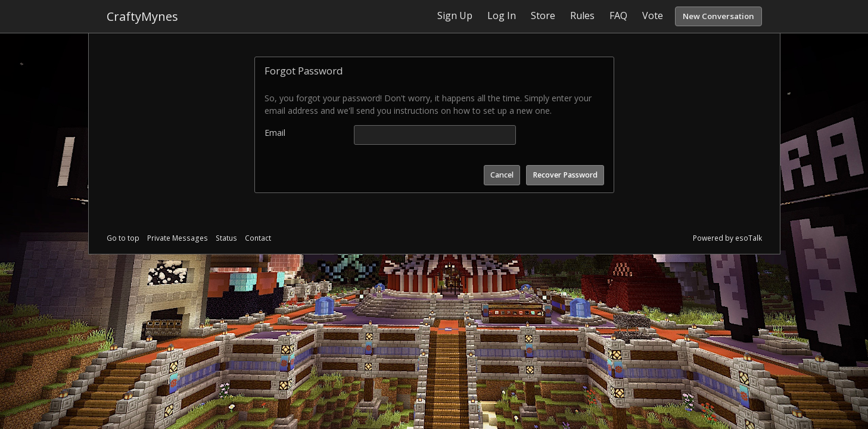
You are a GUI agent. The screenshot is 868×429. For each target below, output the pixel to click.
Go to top (123, 238)
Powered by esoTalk (727, 238)
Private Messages (178, 238)
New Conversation (718, 16)
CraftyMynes (142, 16)
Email (275, 133)
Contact (258, 238)
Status (226, 238)
